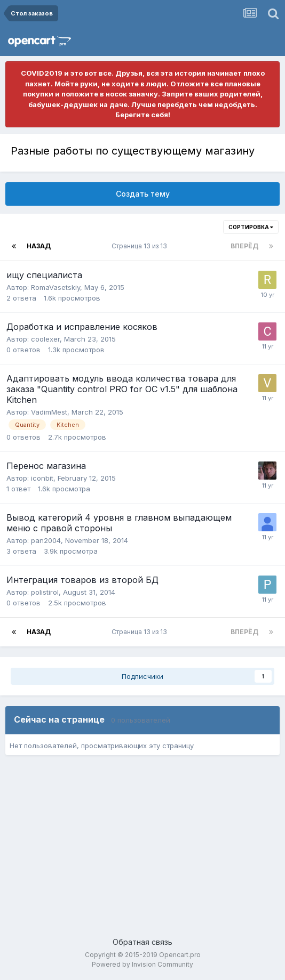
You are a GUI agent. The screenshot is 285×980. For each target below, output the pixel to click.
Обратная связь (142, 942)
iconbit (42, 478)
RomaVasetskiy (56, 287)
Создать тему (143, 194)
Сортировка (251, 227)
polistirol (45, 592)
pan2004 (46, 540)
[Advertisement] (142, 851)
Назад (39, 246)
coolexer (45, 339)
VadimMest (49, 412)
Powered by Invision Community (142, 964)
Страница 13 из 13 (141, 246)
